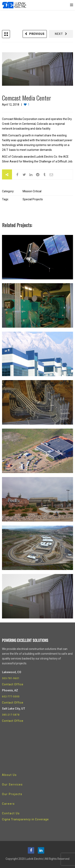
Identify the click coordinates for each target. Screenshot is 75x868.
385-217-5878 (11, 715)
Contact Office (13, 684)
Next (59, 34)
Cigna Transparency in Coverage (25, 819)
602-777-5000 (11, 697)
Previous (37, 34)
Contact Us (11, 813)
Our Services (12, 784)
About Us (9, 775)
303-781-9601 (11, 678)
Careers (8, 804)
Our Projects (12, 794)
